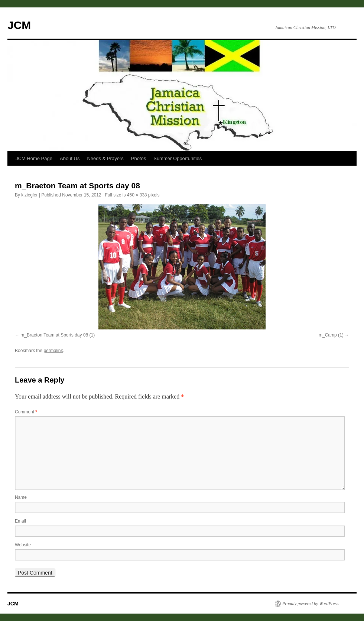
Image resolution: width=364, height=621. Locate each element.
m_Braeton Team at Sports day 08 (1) (58, 335)
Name (21, 497)
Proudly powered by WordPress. (311, 604)
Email (20, 521)
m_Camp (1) (331, 335)
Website (23, 545)
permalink (53, 351)
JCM (19, 25)
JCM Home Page (34, 158)
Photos (139, 158)
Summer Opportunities (178, 158)
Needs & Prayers (105, 158)
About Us (70, 158)
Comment (26, 412)
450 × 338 (137, 195)
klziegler (29, 195)
